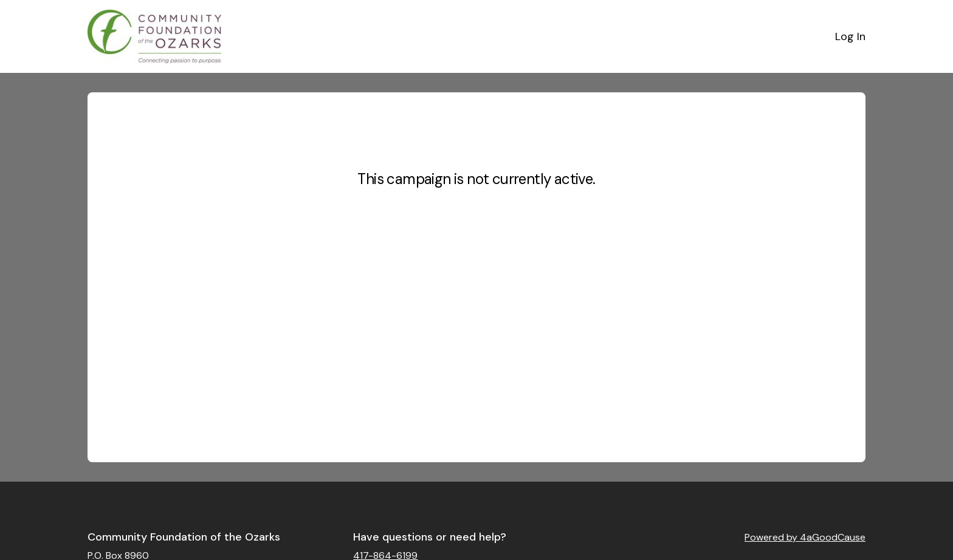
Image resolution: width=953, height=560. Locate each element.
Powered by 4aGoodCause (805, 537)
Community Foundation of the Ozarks (184, 537)
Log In (850, 36)
